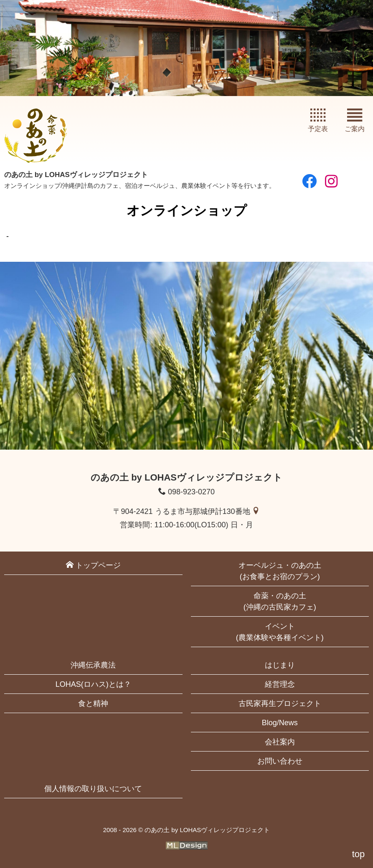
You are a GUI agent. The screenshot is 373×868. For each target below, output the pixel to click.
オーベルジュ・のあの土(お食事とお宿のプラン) (280, 571)
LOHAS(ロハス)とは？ (93, 684)
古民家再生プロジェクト (280, 704)
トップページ (93, 565)
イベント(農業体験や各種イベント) (280, 632)
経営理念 (280, 684)
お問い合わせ (280, 761)
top (359, 854)
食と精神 (93, 704)
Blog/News (280, 723)
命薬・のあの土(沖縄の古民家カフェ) (280, 601)
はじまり (280, 665)
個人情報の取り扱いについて (93, 789)
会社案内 (280, 742)
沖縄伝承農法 (93, 665)
